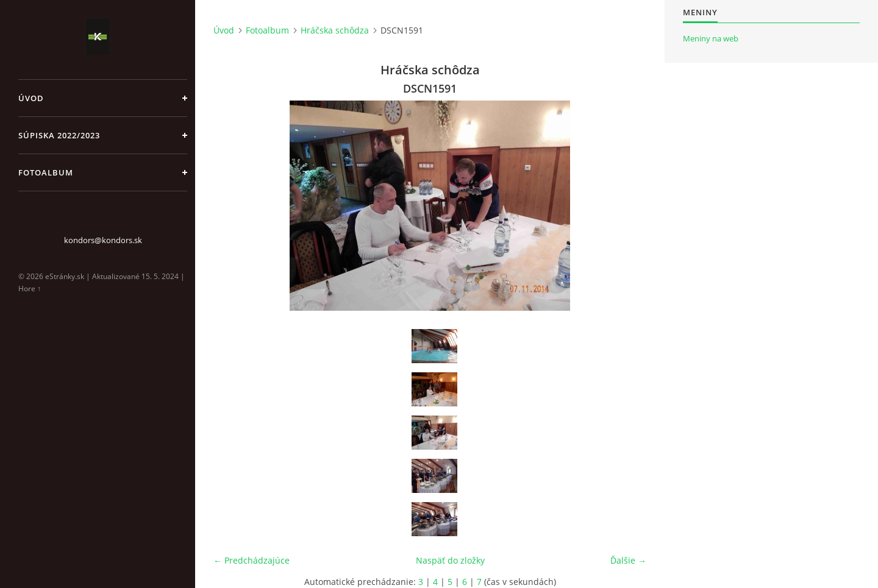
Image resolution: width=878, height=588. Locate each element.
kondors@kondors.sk (103, 240)
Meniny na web (711, 38)
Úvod (31, 98)
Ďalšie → (628, 560)
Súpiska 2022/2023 (59, 135)
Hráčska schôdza (335, 30)
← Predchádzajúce (252, 560)
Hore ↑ (30, 289)
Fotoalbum (46, 172)
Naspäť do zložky (450, 560)
